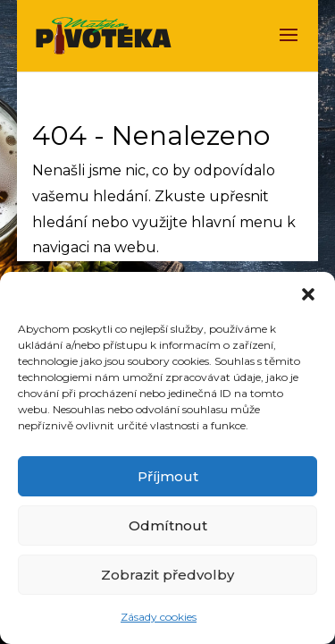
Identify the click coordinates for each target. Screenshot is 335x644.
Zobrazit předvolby (167, 575)
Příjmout (168, 476)
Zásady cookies (159, 617)
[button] (308, 294)
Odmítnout (168, 525)
